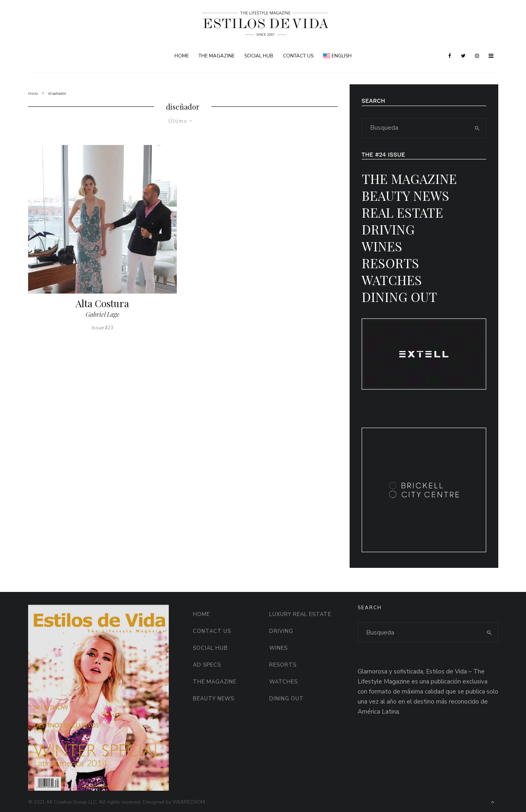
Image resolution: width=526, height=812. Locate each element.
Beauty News (405, 195)
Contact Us (298, 56)
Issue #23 (102, 328)
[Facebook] (450, 56)
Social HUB (259, 56)
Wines (382, 246)
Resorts (390, 263)
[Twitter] (463, 56)
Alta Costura (102, 303)
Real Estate (402, 212)
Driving (388, 229)
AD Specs (207, 665)
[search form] (415, 128)
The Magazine (217, 56)
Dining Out (399, 297)
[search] (477, 128)
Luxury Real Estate (300, 614)
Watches (392, 280)
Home (182, 56)
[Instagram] (477, 56)
